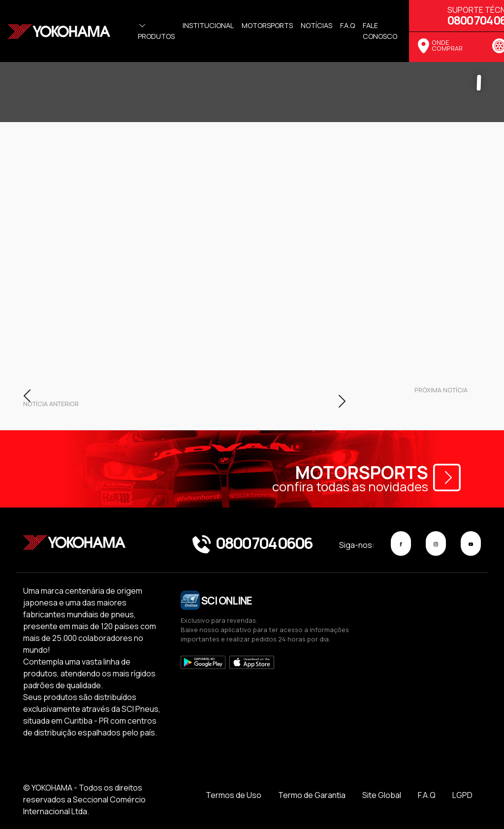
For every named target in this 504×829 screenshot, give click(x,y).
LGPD (462, 795)
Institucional (208, 25)
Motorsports (267, 25)
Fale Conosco (380, 31)
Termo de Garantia (312, 795)
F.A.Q (427, 795)
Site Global (382, 795)
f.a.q (347, 25)
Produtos (156, 31)
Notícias (316, 25)
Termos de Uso (234, 795)
